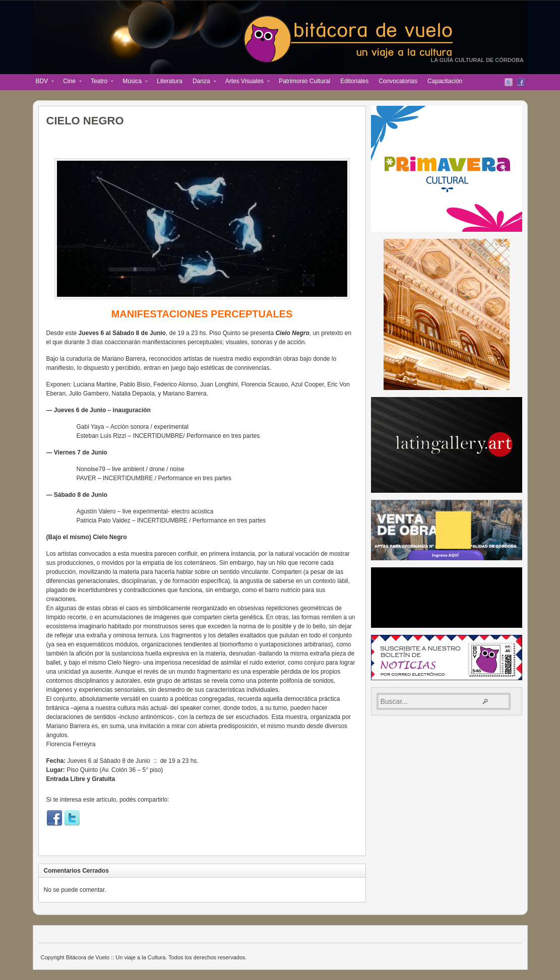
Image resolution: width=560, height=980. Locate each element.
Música (133, 82)
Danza (202, 82)
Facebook (521, 82)
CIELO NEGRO (85, 121)
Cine (70, 82)
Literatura (170, 81)
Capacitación (445, 81)
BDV (43, 82)
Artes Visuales (245, 82)
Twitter (509, 82)
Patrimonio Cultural (304, 81)
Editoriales (354, 81)
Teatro (100, 82)
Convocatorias (398, 81)
